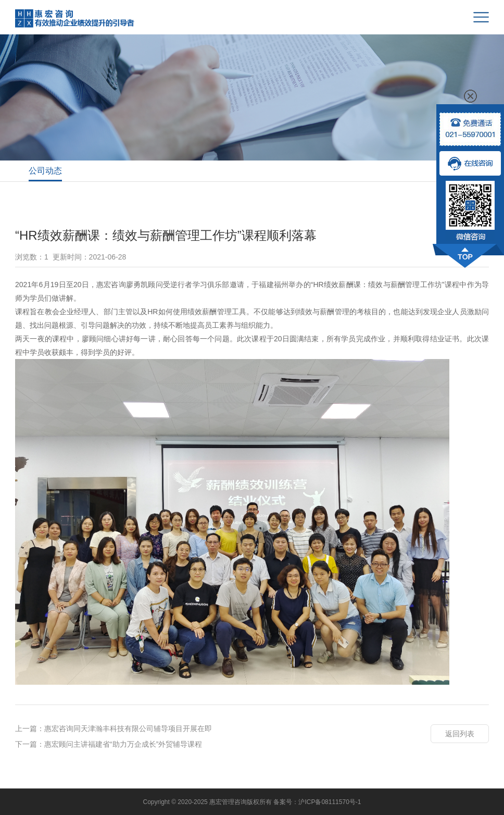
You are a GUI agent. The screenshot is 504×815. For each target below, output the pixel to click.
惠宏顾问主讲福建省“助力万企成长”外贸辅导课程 (123, 744)
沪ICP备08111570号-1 (330, 802)
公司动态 (45, 171)
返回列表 (460, 734)
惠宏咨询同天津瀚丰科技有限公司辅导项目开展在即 (128, 728)
